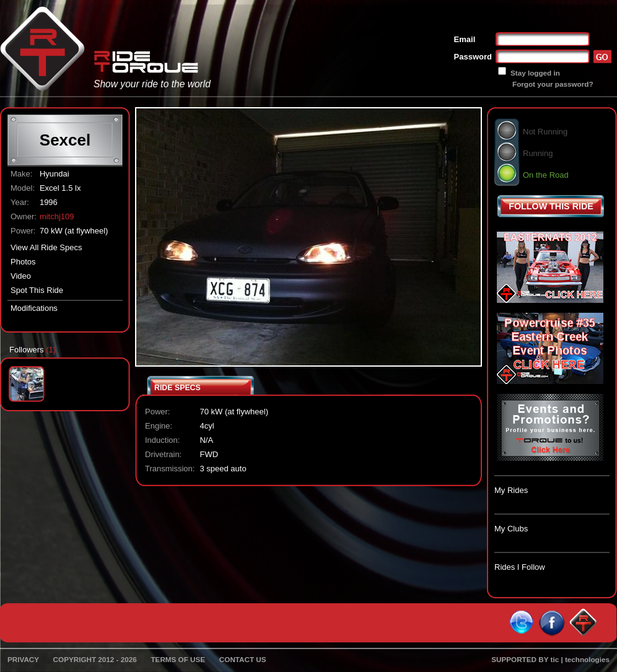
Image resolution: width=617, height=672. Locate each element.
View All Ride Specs (46, 247)
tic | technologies (580, 659)
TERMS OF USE (178, 659)
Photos (23, 262)
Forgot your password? (553, 84)
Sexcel (65, 140)
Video (21, 276)
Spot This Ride (37, 290)
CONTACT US (243, 659)
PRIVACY (23, 659)
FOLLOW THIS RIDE (551, 206)
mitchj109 (57, 216)
